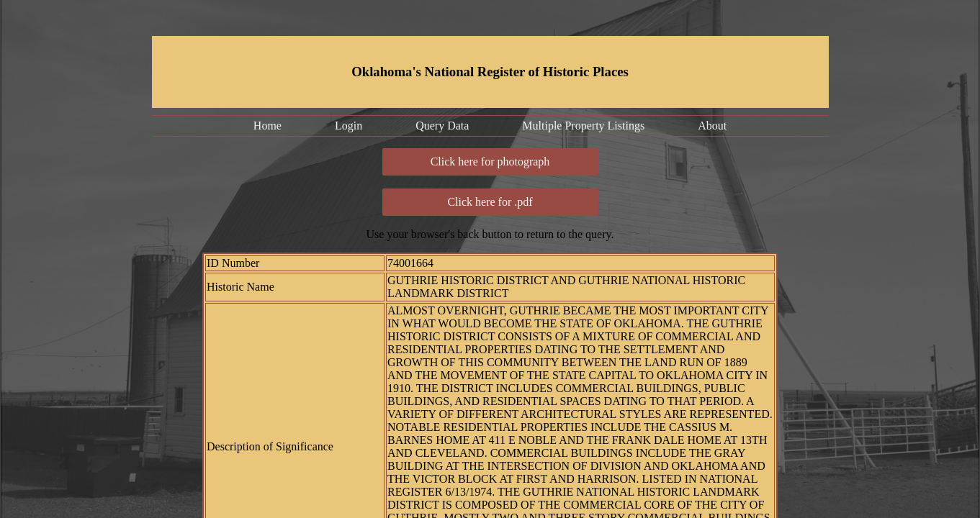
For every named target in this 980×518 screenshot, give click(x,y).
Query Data (442, 126)
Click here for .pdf (490, 202)
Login (349, 126)
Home (268, 126)
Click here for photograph (490, 162)
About (712, 126)
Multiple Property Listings (583, 126)
